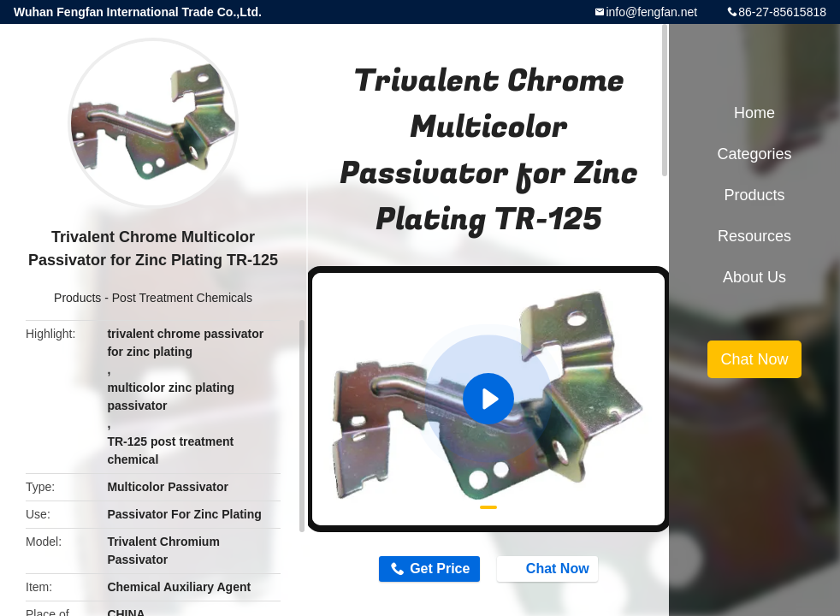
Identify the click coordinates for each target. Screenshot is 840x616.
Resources (754, 236)
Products (77, 298)
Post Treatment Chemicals (182, 298)
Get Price (440, 569)
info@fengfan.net (651, 12)
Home (754, 113)
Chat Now (549, 568)
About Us (754, 277)
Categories (754, 154)
